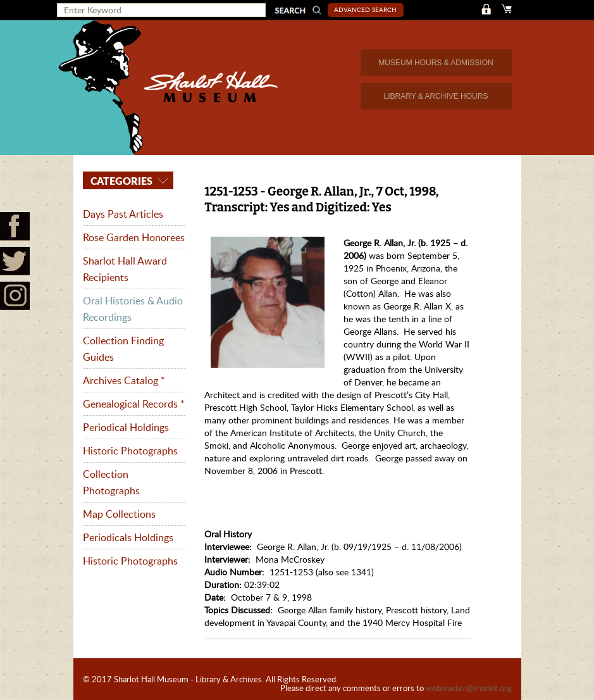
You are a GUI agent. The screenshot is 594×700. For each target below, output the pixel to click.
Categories (120, 181)
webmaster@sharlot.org (469, 688)
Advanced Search (365, 9)
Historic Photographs (130, 451)
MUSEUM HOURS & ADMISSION (436, 63)
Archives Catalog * (124, 380)
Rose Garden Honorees (134, 237)
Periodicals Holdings (128, 537)
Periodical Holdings (126, 427)
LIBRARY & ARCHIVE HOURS (436, 96)
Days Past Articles (123, 214)
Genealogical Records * (134, 404)
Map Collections (119, 514)
